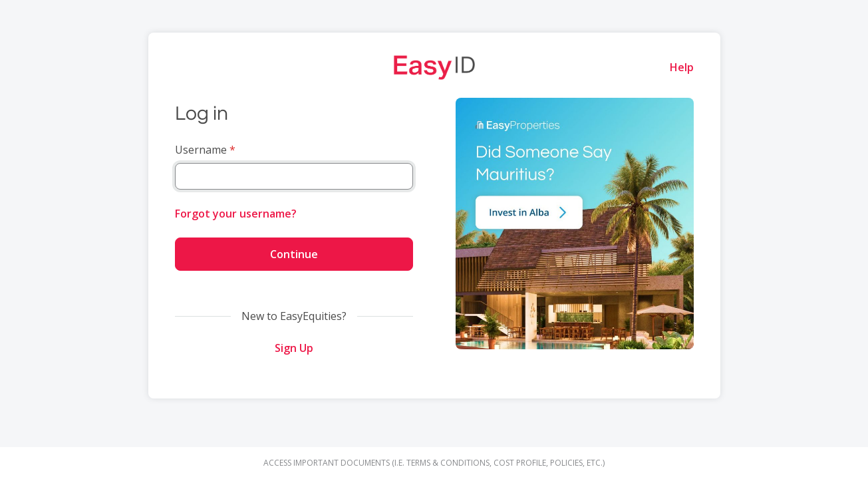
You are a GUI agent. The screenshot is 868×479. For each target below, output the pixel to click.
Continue (294, 254)
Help (682, 67)
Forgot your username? (236, 214)
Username (201, 150)
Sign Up (294, 348)
